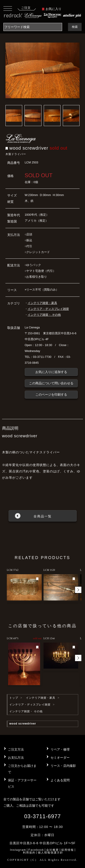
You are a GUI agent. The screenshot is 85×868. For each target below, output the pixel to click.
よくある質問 (60, 780)
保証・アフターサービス (22, 783)
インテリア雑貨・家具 (42, 303)
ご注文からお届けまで (22, 769)
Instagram (18, 850)
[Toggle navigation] (8, 8)
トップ (14, 698)
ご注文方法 (16, 749)
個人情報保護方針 (51, 853)
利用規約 (29, 853)
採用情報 (68, 850)
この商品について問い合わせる (51, 383)
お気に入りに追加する (51, 372)
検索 (75, 27)
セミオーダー (60, 758)
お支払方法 (16, 758)
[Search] (33, 27)
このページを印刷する (51, 395)
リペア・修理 (60, 749)
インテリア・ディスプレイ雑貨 (48, 309)
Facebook (36, 850)
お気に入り (52, 9)
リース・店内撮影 (63, 766)
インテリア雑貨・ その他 (44, 315)
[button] (78, 590)
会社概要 (53, 850)
